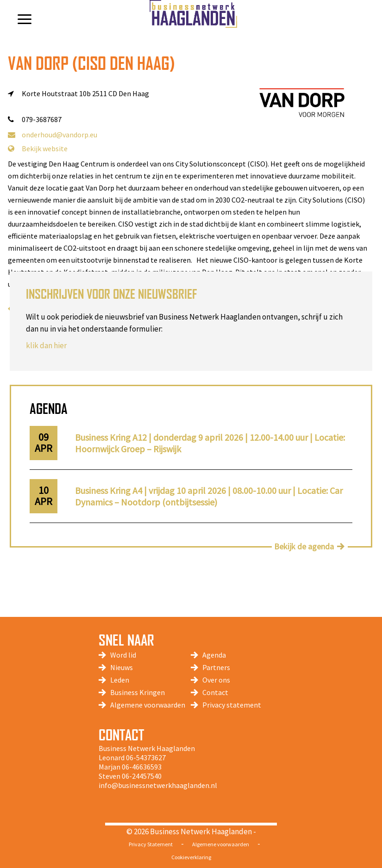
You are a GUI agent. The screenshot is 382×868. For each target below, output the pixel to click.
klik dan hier (46, 345)
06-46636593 (142, 767)
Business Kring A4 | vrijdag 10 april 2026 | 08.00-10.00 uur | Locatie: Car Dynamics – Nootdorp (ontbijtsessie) (209, 496)
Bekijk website (38, 148)
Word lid (123, 655)
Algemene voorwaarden (148, 705)
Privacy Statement (151, 844)
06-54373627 (146, 757)
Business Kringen (138, 692)
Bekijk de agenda (304, 546)
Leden (120, 680)
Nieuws (122, 667)
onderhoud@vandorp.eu (53, 135)
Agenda (214, 655)
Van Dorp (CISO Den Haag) (91, 63)
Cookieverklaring (191, 857)
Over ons (216, 680)
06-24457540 (142, 776)
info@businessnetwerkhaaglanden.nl (158, 785)
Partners (216, 667)
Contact (215, 692)
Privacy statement (232, 705)
